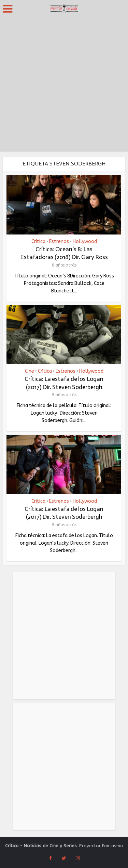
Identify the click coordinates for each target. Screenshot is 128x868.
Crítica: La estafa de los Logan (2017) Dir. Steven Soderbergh (64, 383)
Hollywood (85, 242)
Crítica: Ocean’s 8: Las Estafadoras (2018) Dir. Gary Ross (64, 253)
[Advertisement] (64, 84)
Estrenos (59, 242)
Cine (30, 371)
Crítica (38, 242)
